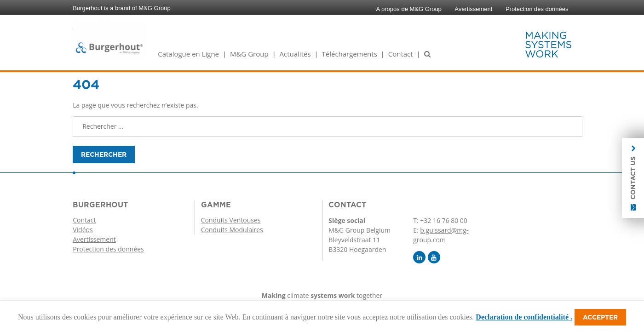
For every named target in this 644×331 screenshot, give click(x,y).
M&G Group (249, 54)
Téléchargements (349, 54)
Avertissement (473, 9)
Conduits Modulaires (232, 230)
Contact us (633, 178)
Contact (401, 54)
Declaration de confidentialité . (524, 317)
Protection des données (537, 9)
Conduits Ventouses (231, 220)
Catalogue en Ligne (188, 54)
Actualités (295, 54)
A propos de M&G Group (409, 9)
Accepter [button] (600, 317)
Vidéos (83, 230)
